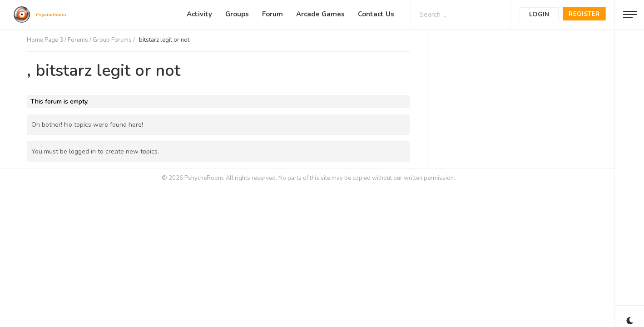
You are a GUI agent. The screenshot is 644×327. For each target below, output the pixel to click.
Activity (199, 14)
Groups (237, 14)
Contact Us (376, 14)
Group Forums (112, 40)
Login (539, 14)
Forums (78, 40)
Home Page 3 (45, 40)
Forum (272, 14)
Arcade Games (320, 14)
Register (584, 14)
